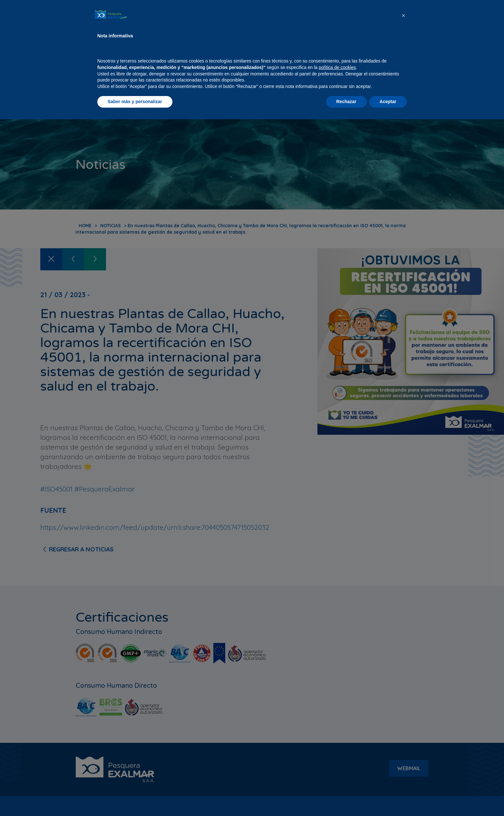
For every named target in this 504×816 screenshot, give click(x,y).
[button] (403, 712)
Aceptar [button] (388, 798)
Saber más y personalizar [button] (135, 798)
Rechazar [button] (346, 798)
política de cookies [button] (337, 764)
